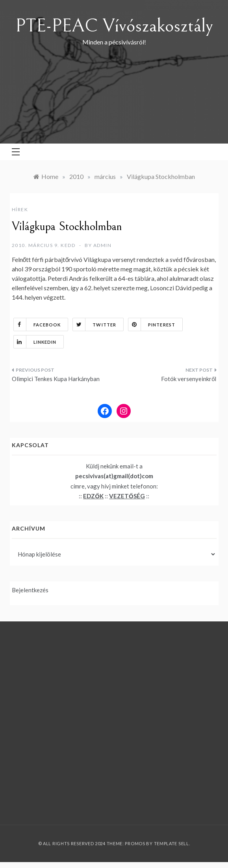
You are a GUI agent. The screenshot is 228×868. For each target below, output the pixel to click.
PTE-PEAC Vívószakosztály (114, 26)
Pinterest (152, 324)
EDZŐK (93, 496)
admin (103, 245)
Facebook (37, 324)
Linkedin (35, 342)
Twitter (95, 324)
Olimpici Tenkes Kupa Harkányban (56, 379)
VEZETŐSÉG (127, 496)
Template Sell (171, 843)
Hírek (20, 209)
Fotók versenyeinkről (189, 379)
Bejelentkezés (30, 590)
